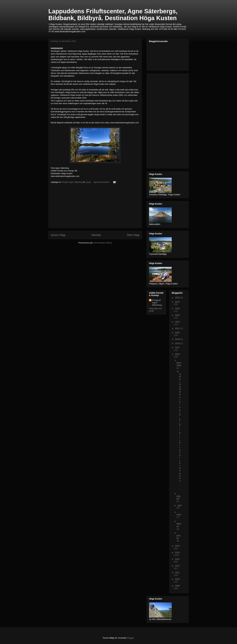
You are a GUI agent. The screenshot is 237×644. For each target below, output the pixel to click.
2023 (177, 315)
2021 (178, 328)
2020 (177, 333)
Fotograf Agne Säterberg (157, 303)
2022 (177, 322)
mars (179, 515)
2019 (178, 339)
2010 (177, 579)
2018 (178, 343)
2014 (177, 552)
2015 (177, 546)
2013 (177, 559)
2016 (177, 354)
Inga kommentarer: (102, 182)
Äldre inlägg (133, 235)
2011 (177, 572)
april (179, 505)
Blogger (130, 638)
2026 (178, 298)
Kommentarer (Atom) (103, 243)
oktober (179, 497)
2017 (177, 347)
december (179, 364)
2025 (177, 302)
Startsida (96, 235)
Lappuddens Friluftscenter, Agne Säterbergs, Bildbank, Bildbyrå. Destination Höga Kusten (113, 15)
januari (179, 537)
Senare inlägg (58, 235)
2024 (177, 308)
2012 (177, 566)
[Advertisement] (95, 207)
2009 (177, 586)
